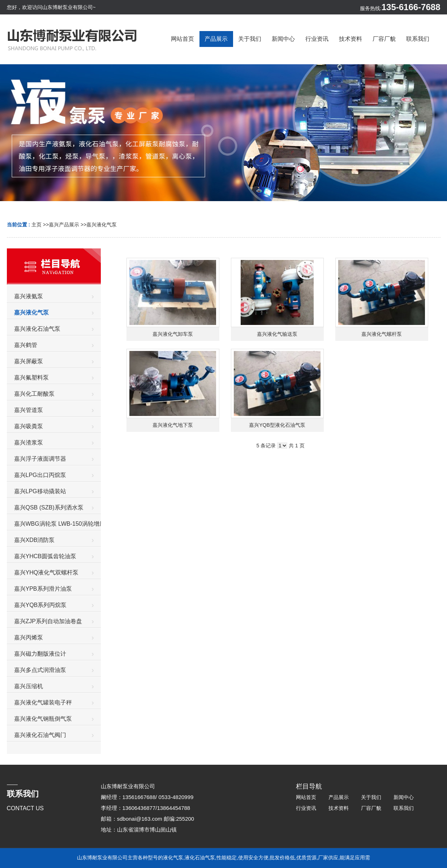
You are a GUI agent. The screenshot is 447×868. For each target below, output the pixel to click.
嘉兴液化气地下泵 (173, 425)
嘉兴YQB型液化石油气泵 (277, 425)
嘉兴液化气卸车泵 (173, 334)
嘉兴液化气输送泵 (277, 334)
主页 (36, 225)
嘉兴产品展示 (64, 225)
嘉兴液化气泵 (102, 225)
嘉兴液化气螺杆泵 (382, 334)
